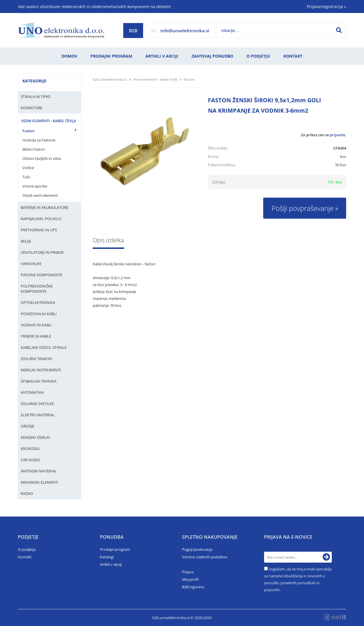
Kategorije (34, 81)
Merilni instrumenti (41, 370)
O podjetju (258, 56)
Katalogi (107, 557)
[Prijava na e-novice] (326, 557)
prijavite (337, 135)
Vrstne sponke (35, 186)
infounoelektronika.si (185, 31)
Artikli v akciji (162, 56)
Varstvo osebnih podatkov (205, 557)
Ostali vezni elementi (40, 195)
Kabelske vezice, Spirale (44, 347)
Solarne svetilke (37, 404)
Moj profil (190, 579)
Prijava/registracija (327, 6)
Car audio (30, 460)
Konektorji (32, 108)
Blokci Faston (34, 149)
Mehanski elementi (39, 482)
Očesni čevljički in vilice (42, 158)
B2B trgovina (193, 587)
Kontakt (293, 56)
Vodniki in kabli (36, 325)
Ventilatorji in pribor (42, 252)
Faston (29, 131)
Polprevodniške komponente (37, 289)
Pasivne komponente (41, 275)
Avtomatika (32, 392)
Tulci (26, 177)
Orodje (28, 426)
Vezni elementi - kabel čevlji (49, 121)
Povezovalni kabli (39, 314)
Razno (27, 493)
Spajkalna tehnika (39, 381)
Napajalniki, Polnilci (41, 219)
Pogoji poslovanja (197, 549)
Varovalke (31, 264)
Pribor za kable (36, 336)
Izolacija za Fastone (39, 140)
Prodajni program (111, 56)
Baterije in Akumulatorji (44, 207)
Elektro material (38, 415)
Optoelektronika (38, 302)
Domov (69, 56)
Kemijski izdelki (35, 437)
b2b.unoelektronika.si (110, 79)
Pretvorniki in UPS (39, 230)
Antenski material (39, 471)
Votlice (28, 168)
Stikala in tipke (36, 97)
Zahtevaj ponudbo (212, 56)
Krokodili (31, 449)
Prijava (188, 572)
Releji (26, 241)
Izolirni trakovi (37, 359)
